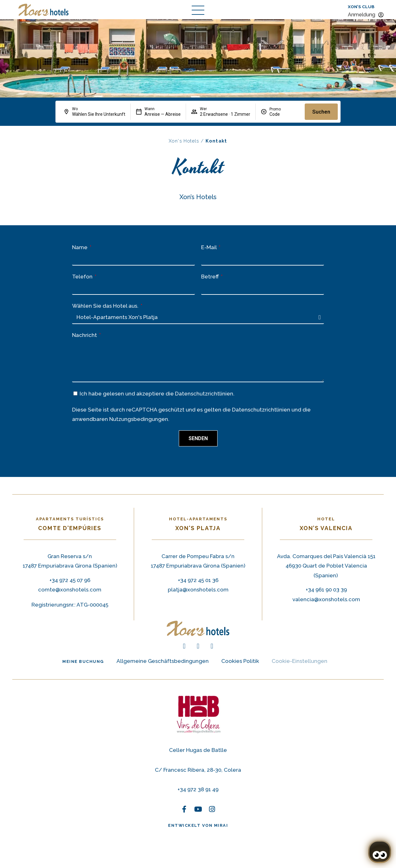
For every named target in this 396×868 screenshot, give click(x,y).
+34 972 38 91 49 (198, 789)
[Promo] (285, 114)
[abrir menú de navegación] (198, 10)
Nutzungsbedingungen (139, 419)
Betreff (211, 277)
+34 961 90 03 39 (326, 590)
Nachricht (85, 335)
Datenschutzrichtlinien (204, 394)
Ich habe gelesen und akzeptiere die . (157, 394)
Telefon (83, 277)
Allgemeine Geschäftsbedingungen (163, 661)
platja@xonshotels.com (198, 590)
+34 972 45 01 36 (198, 580)
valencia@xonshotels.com (326, 599)
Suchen (321, 112)
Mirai (221, 825)
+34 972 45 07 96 (70, 580)
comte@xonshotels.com (70, 590)
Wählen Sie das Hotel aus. (106, 306)
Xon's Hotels (184, 141)
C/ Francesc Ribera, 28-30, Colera (198, 770)
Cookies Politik (240, 661)
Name (80, 247)
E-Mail (209, 247)
